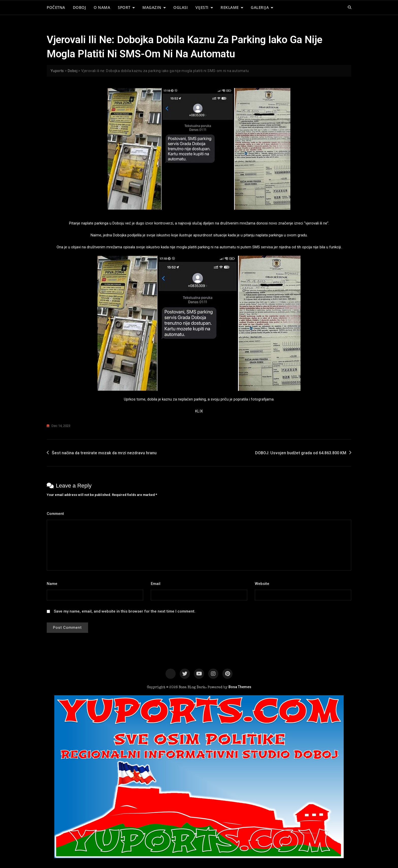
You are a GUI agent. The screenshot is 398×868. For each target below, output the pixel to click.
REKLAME (230, 7)
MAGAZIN (152, 7)
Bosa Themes (240, 687)
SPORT (124, 7)
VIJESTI (202, 7)
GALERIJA (260, 7)
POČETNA (56, 7)
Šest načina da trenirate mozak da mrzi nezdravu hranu (104, 453)
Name (53, 584)
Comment (57, 514)
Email (157, 584)
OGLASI (181, 7)
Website (262, 584)
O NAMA (102, 7)
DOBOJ (80, 7)
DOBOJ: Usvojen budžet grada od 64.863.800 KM (301, 453)
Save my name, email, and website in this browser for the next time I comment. (125, 611)
